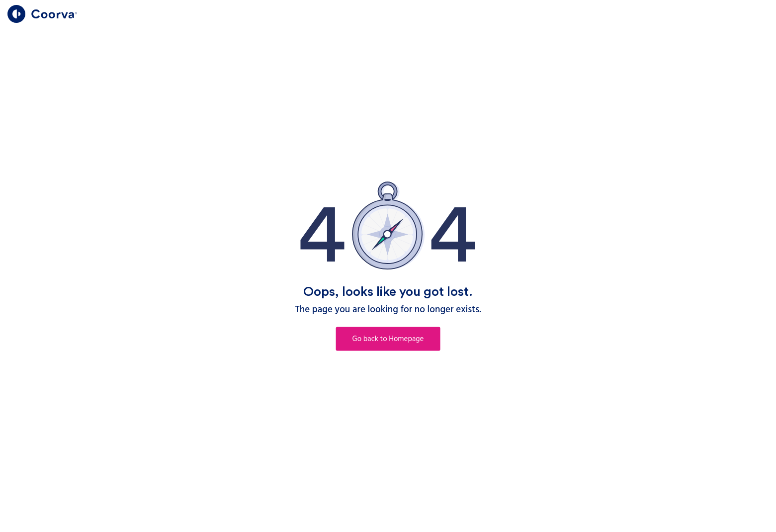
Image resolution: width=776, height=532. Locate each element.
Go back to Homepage (388, 339)
